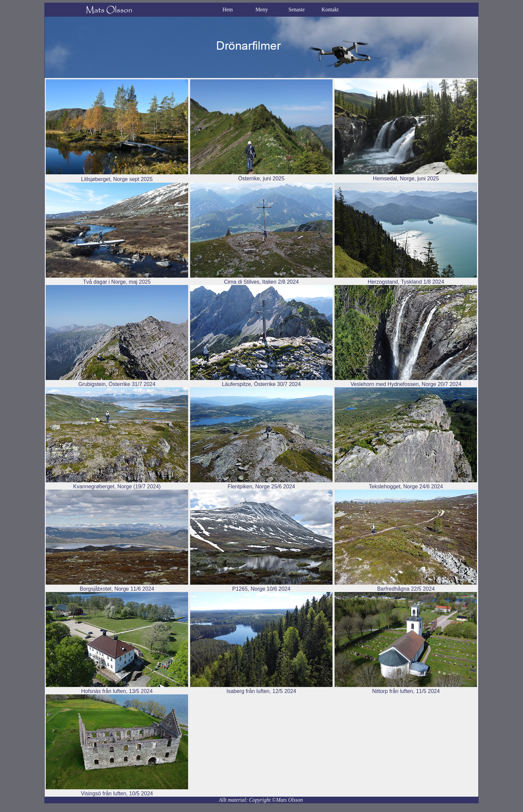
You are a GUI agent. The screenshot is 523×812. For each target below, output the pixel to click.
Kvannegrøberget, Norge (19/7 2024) (117, 486)
